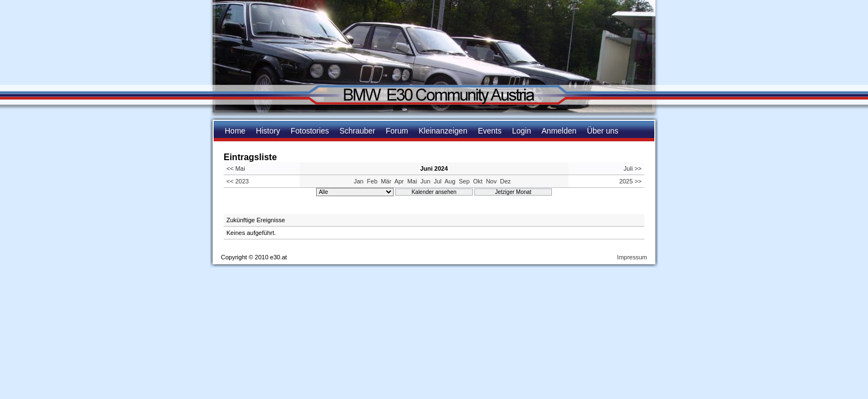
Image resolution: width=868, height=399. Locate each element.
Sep (464, 181)
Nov (492, 181)
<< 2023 (237, 181)
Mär (386, 181)
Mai (412, 181)
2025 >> (631, 181)
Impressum (632, 257)
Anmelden (559, 131)
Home (235, 131)
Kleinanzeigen (443, 131)
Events (490, 131)
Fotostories (310, 131)
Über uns (603, 131)
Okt (477, 181)
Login (521, 131)
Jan (359, 181)
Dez (505, 181)
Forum (397, 131)
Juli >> (633, 168)
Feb (372, 181)
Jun (426, 181)
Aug (450, 181)
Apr (399, 181)
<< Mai (236, 168)
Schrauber (357, 131)
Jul (437, 181)
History (268, 131)
